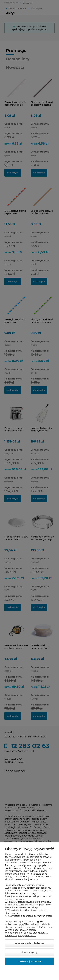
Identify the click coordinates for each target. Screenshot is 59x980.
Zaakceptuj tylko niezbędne (30, 943)
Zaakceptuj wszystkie (30, 961)
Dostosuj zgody (29, 952)
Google (24, 877)
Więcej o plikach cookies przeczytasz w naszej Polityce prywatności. (27, 934)
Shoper (33, 877)
